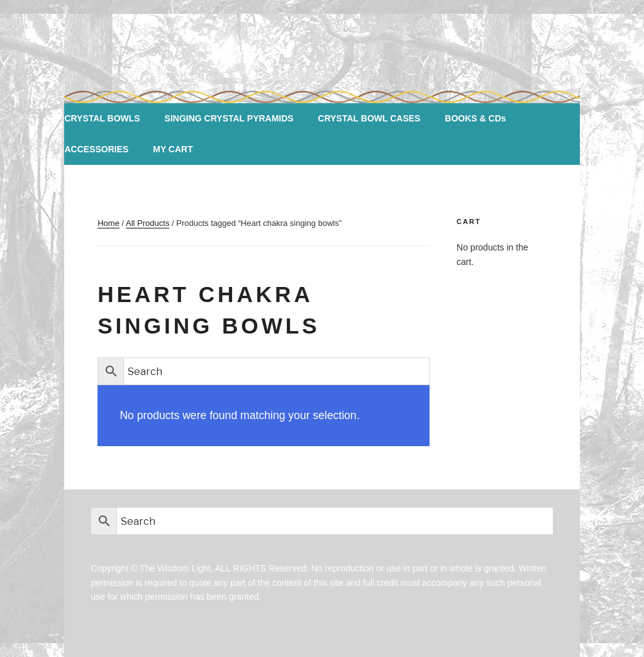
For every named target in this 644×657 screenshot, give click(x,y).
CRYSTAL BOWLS (102, 118)
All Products (147, 223)
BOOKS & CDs (475, 118)
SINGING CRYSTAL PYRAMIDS (229, 118)
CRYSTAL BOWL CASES (369, 118)
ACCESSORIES (96, 149)
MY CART (173, 149)
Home (108, 223)
